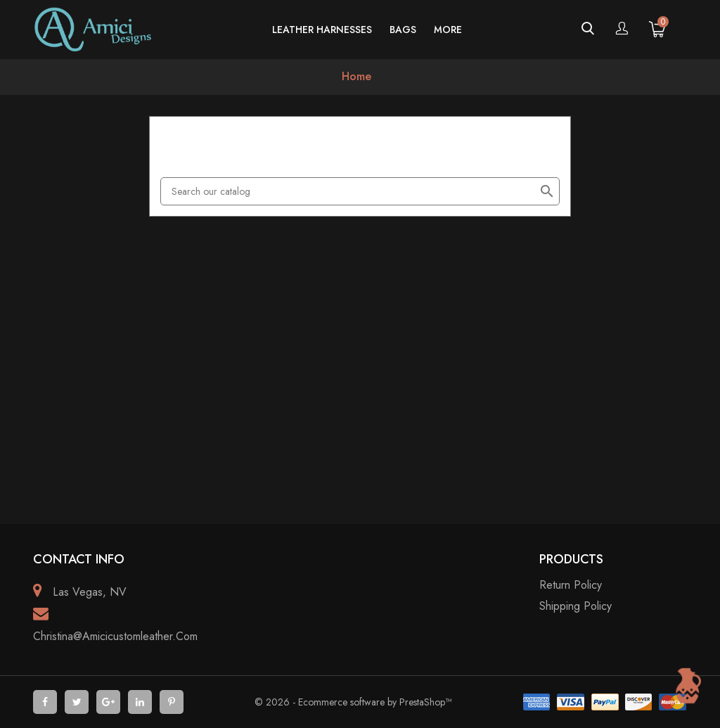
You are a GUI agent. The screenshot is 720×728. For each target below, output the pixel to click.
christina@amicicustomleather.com (115, 636)
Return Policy (571, 585)
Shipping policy (576, 606)
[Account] (622, 30)
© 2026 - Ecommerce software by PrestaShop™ (353, 702)
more (448, 30)
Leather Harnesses (322, 30)
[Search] (360, 191)
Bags (403, 30)
